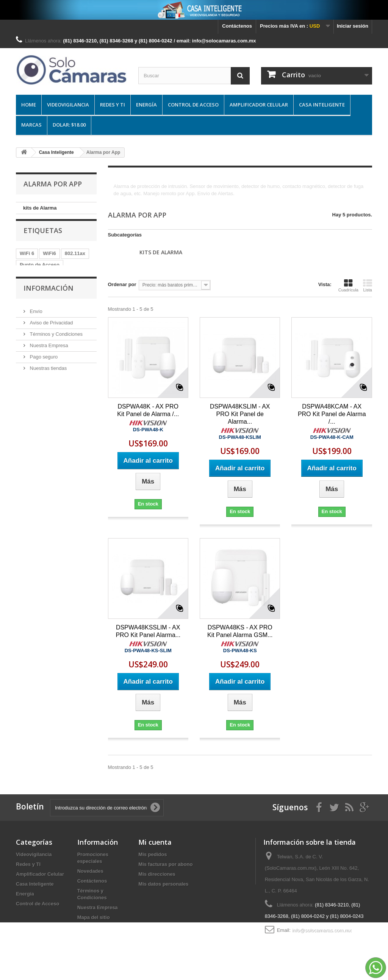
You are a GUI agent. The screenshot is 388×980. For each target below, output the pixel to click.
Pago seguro (43, 400)
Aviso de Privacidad (51, 366)
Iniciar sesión (353, 26)
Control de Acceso (193, 105)
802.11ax (75, 260)
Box (46, 294)
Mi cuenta (155, 842)
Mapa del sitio (94, 917)
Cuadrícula (348, 285)
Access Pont (34, 283)
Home (29, 105)
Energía (146, 105)
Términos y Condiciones (56, 378)
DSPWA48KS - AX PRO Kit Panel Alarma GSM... (240, 631)
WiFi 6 (27, 260)
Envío (35, 355)
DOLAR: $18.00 (69, 125)
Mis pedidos (153, 854)
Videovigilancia (68, 105)
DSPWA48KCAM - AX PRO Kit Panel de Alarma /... (332, 414)
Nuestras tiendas (48, 412)
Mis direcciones (157, 874)
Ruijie (26, 294)
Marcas (31, 125)
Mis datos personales (163, 884)
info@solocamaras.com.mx (322, 930)
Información (48, 335)
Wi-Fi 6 (66, 283)
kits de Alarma (40, 208)
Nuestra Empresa (48, 389)
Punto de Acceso (40, 271)
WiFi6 (49, 260)
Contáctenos (237, 26)
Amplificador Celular (259, 105)
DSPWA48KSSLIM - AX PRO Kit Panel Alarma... (148, 631)
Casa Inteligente (322, 105)
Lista (368, 285)
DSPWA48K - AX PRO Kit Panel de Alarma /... (148, 410)
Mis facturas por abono (165, 864)
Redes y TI (113, 105)
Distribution (74, 294)
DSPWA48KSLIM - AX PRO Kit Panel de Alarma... (240, 414)
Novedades (90, 871)
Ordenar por (122, 284)
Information (33, 305)
